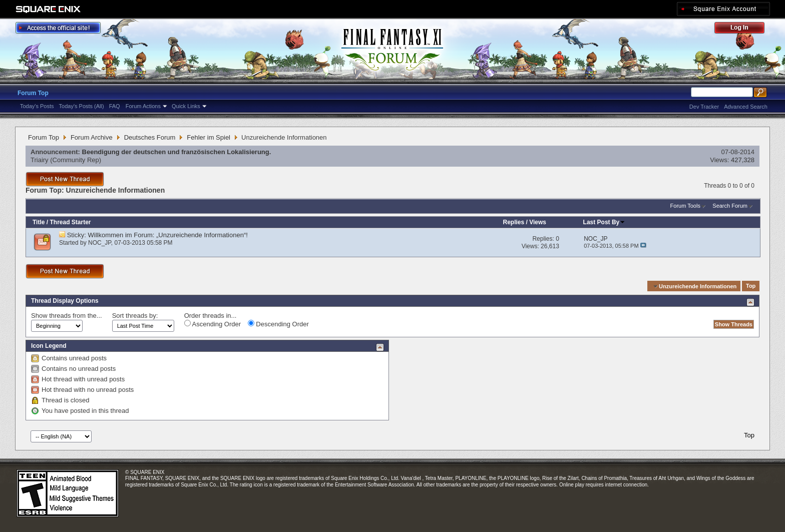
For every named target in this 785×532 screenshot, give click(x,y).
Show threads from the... (67, 316)
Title (39, 222)
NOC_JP (100, 243)
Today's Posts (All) (82, 106)
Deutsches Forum (150, 137)
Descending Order (278, 324)
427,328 (743, 160)
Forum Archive (92, 137)
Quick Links (186, 106)
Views (538, 222)
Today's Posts (37, 106)
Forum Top (33, 93)
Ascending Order (213, 324)
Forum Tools (685, 206)
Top (751, 286)
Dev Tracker (704, 107)
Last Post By (605, 222)
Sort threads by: (135, 316)
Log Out (744, 29)
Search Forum (730, 206)
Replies (514, 222)
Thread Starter (70, 222)
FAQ (115, 106)
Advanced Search (746, 107)
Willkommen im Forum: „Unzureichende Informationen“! (168, 235)
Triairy (40, 160)
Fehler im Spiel (209, 137)
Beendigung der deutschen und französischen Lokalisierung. (177, 152)
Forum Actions (143, 106)
